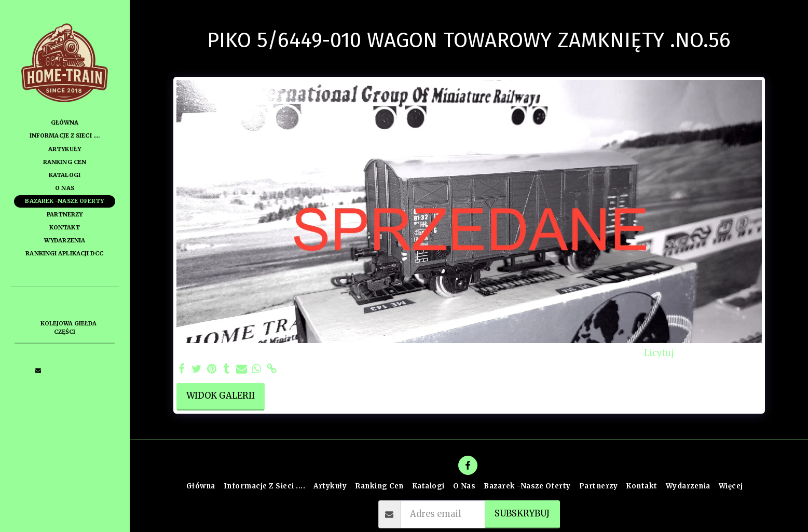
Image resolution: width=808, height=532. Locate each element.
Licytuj (659, 353)
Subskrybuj (522, 514)
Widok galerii (221, 396)
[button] (38, 370)
